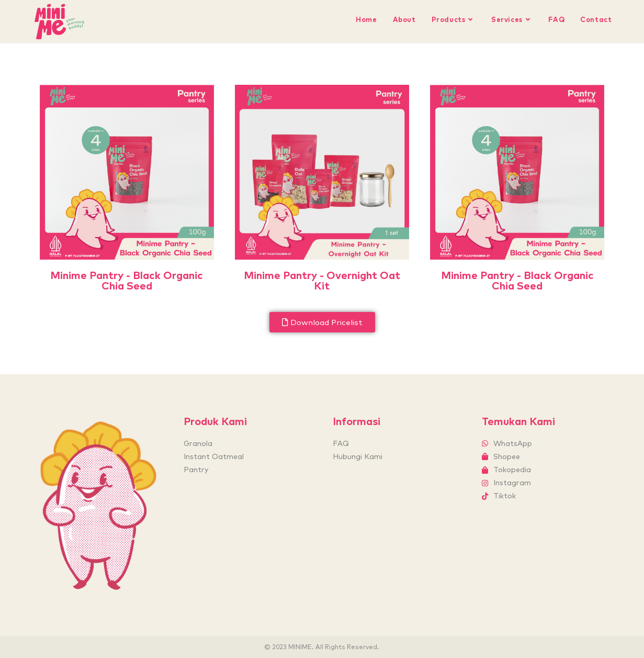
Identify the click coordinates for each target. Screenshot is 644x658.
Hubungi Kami (358, 456)
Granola (198, 443)
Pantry (196, 470)
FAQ (341, 443)
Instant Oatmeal (214, 456)
